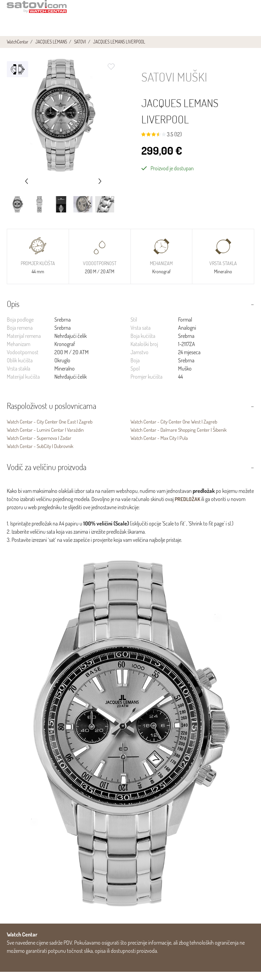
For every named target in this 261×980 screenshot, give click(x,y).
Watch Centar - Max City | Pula (161, 446)
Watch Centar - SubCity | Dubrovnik (43, 454)
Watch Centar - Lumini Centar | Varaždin (47, 438)
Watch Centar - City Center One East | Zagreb (52, 430)
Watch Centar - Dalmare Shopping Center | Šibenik (182, 438)
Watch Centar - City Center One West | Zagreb (177, 430)
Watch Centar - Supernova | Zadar (41, 446)
